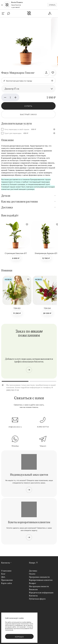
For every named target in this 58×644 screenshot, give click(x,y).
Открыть (52, 5)
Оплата (32, 574)
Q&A (3, 577)
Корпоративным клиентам (41, 580)
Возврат (33, 583)
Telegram (43, 446)
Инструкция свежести (39, 586)
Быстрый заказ (28, 114)
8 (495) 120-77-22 (43, 427)
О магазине (6, 571)
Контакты (6, 563)
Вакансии (33, 589)
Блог (3, 574)
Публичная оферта (37, 599)
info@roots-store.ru (15, 427)
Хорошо (19, 637)
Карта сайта (7, 583)
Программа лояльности (39, 577)
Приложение (7, 580)
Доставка (33, 571)
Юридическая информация (41, 592)
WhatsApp (15, 446)
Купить (28, 106)
